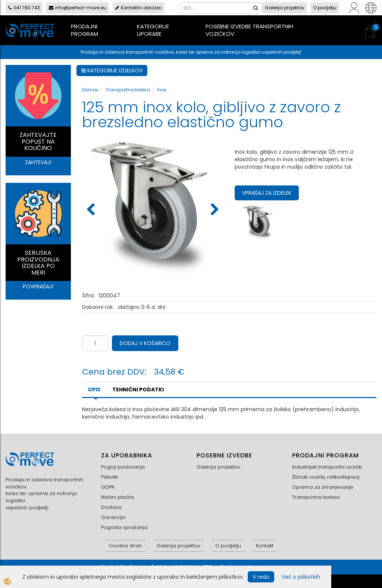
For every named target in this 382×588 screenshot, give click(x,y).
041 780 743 (24, 8)
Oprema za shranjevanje (323, 487)
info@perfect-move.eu (78, 8)
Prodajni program (84, 30)
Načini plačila (118, 497)
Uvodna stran (125, 546)
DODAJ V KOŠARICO (145, 343)
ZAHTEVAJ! (38, 162)
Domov (90, 90)
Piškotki (109, 477)
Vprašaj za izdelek (267, 193)
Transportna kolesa (128, 90)
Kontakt (265, 546)
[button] (214, 210)
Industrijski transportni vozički (327, 467)
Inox (162, 90)
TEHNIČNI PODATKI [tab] (138, 390)
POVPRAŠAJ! (38, 287)
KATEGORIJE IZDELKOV (112, 71)
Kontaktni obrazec (139, 8)
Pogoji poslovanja (123, 467)
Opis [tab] (94, 390)
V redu (261, 577)
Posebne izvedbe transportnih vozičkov (249, 30)
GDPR (108, 487)
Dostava (111, 507)
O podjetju (325, 8)
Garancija (113, 517)
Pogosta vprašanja (124, 527)
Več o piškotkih (301, 577)
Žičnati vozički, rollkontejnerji (326, 477)
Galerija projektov (285, 8)
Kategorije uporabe (153, 30)
